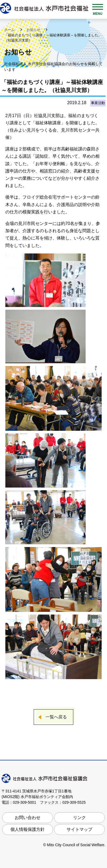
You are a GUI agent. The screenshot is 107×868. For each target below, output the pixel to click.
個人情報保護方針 (28, 829)
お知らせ (34, 30)
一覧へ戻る (56, 717)
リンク (79, 818)
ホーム (10, 30)
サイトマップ (79, 829)
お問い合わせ (28, 818)
